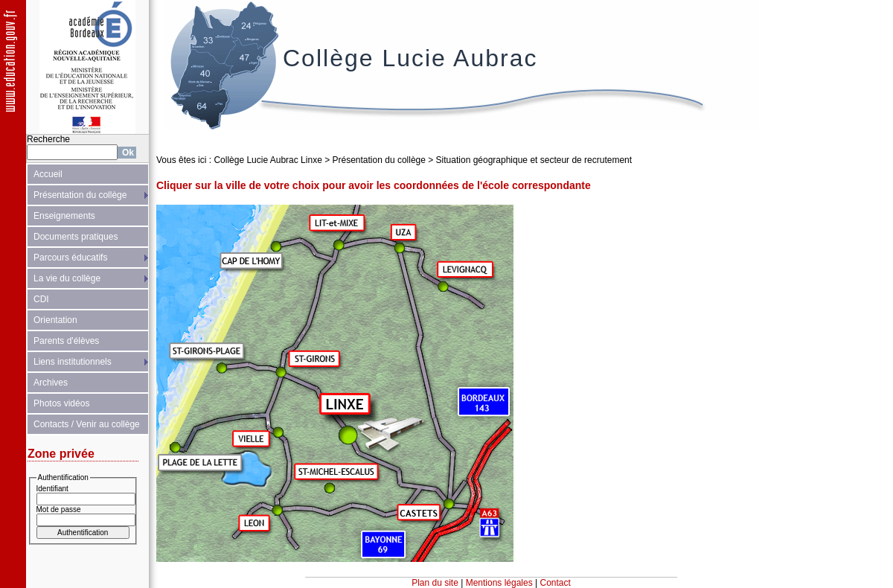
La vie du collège (67, 278)
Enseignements (64, 216)
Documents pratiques (76, 237)
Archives (51, 383)
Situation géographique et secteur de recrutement (534, 160)
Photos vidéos (61, 403)
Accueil (48, 174)
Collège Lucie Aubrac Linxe (268, 160)
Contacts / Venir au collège (87, 424)
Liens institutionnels (73, 362)
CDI (41, 299)
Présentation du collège (80, 195)
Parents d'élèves (66, 341)
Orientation (55, 320)
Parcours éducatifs (70, 258)
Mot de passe (59, 509)
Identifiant (52, 489)
